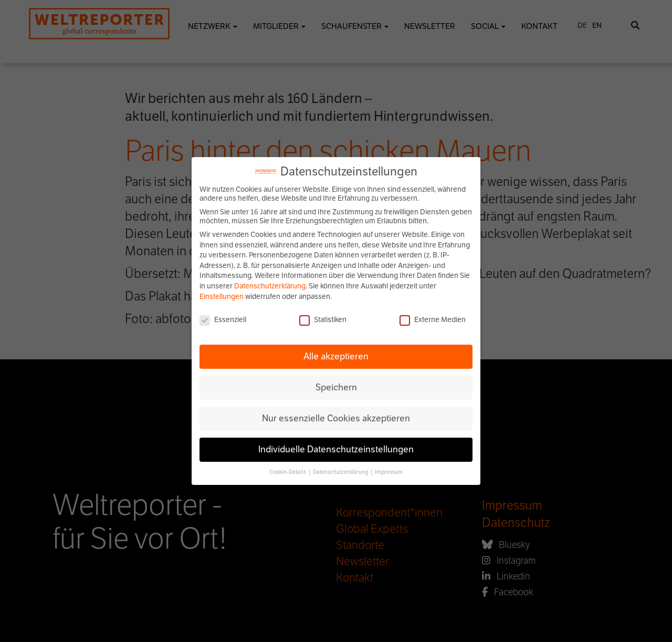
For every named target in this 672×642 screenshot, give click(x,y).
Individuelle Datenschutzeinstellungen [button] (336, 449)
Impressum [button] (389, 472)
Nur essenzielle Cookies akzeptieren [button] (336, 418)
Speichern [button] (336, 387)
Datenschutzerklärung (270, 286)
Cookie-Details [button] (288, 472)
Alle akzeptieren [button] (336, 356)
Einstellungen (222, 297)
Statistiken (323, 320)
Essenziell (223, 320)
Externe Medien (433, 320)
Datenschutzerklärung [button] (341, 472)
